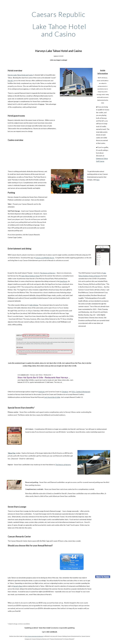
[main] (58, 24)
